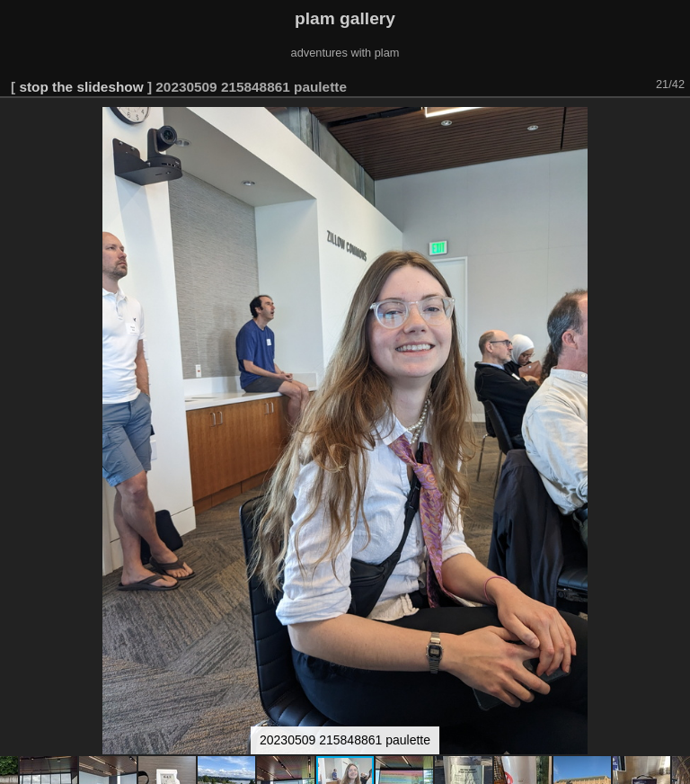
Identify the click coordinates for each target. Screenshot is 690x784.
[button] (674, 123)
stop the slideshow (81, 87)
